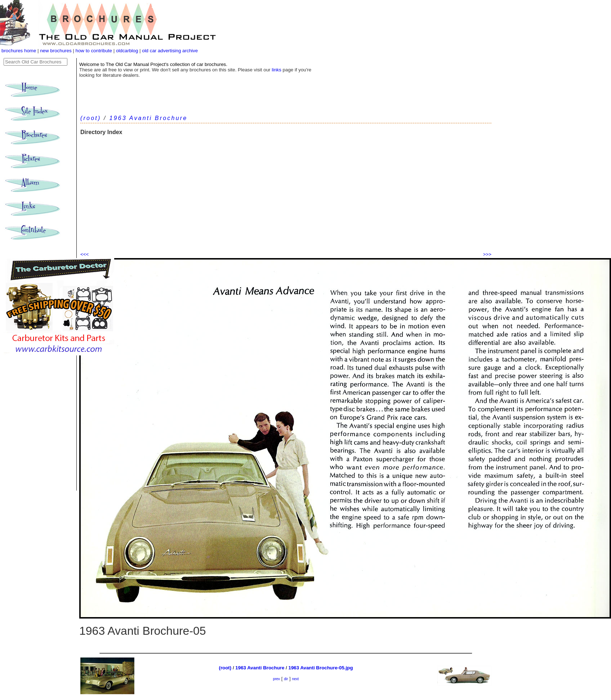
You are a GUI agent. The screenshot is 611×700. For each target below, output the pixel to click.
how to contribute (94, 51)
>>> (487, 254)
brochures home (19, 51)
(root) (91, 118)
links (276, 70)
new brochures (56, 51)
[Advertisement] (286, 196)
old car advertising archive (170, 51)
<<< (84, 254)
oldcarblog (127, 51)
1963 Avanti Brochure (148, 118)
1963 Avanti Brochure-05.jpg (321, 668)
